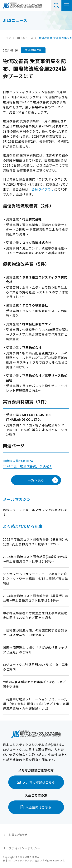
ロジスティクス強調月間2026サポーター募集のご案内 (36, 667)
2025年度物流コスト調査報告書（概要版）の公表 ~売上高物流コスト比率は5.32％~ (36, 542)
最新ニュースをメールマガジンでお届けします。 (35, 512)
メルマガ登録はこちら (39, 782)
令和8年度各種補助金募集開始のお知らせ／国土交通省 (34, 684)
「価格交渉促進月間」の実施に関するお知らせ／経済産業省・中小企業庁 (35, 632)
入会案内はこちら (38, 807)
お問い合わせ (18, 835)
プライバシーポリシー (24, 848)
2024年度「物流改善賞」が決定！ (28, 466)
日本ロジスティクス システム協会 (22, 5)
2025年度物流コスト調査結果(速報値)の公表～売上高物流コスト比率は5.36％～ (35, 559)
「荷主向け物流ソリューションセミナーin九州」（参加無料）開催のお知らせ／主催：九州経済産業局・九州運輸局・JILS (36, 704)
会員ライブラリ (43, 189)
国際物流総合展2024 (18, 461)
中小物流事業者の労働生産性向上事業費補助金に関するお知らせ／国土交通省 (35, 615)
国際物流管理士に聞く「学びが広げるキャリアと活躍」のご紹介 (35, 650)
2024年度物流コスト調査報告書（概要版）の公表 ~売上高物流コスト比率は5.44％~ (36, 598)
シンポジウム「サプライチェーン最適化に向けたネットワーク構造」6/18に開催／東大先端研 (35, 578)
